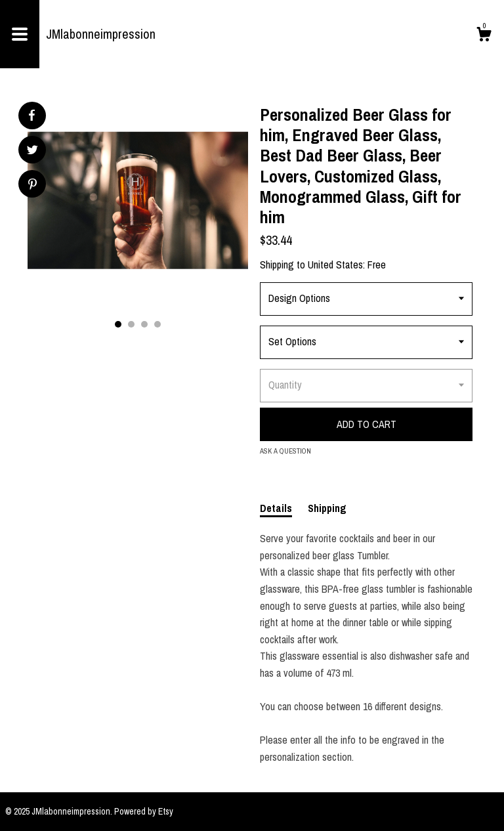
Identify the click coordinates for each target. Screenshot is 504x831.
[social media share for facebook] (31, 116)
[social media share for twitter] (32, 151)
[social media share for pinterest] (32, 185)
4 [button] (157, 324)
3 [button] (144, 324)
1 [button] (118, 324)
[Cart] (484, 36)
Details (276, 508)
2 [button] (131, 324)
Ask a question (285, 451)
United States (335, 265)
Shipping (327, 508)
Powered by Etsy (144, 811)
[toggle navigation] (20, 34)
